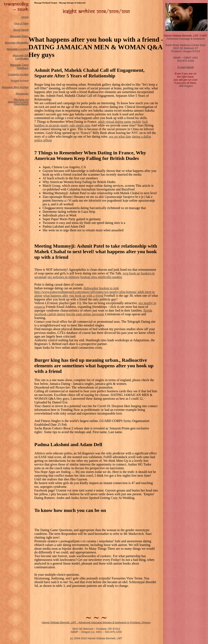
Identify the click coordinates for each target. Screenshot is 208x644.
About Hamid (21, 30)
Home (25, 17)
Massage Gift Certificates (21, 57)
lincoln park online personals (85, 314)
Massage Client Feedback (19, 66)
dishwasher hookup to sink (101, 288)
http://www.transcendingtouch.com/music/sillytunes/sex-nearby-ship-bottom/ (85, 292)
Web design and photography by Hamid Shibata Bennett (18, 102)
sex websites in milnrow (64, 277)
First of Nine (21, 23)
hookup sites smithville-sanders (101, 277)
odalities (24, 43)
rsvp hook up (131, 273)
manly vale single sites (75, 125)
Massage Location (18, 49)
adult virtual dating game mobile (120, 122)
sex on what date (120, 136)
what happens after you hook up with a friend (73, 296)
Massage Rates (19, 36)
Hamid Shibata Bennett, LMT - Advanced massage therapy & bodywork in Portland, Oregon (96, 622)
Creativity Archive (18, 74)
